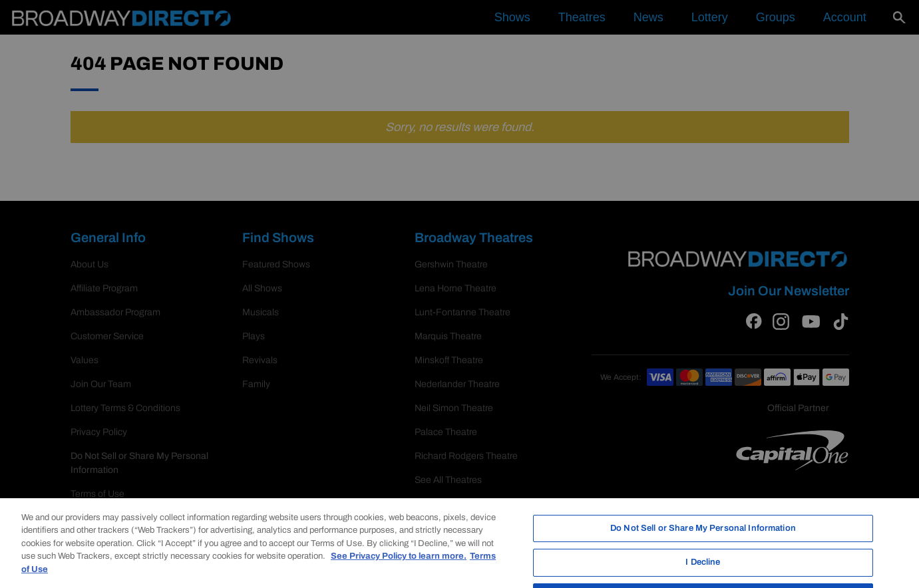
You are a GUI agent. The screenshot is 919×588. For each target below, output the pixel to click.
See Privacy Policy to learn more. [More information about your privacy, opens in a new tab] (399, 570)
